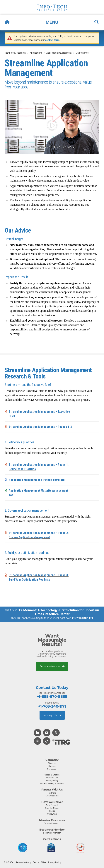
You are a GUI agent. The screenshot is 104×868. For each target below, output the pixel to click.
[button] (52, 22)
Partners (52, 793)
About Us (52, 763)
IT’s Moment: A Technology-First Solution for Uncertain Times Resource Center (58, 612)
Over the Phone (52, 808)
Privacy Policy (52, 780)
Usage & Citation (52, 775)
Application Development (59, 53)
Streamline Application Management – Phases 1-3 (40, 427)
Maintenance (82, 53)
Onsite (52, 811)
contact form (52, 40)
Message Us (52, 715)
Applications (36, 53)
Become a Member (52, 666)
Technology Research (15, 53)
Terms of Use (52, 778)
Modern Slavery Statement (52, 783)
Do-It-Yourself (52, 805)
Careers (52, 766)
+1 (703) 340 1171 (82, 618)
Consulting (52, 814)
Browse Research (52, 823)
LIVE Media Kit (52, 796)
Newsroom (52, 769)
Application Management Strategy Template (37, 480)
